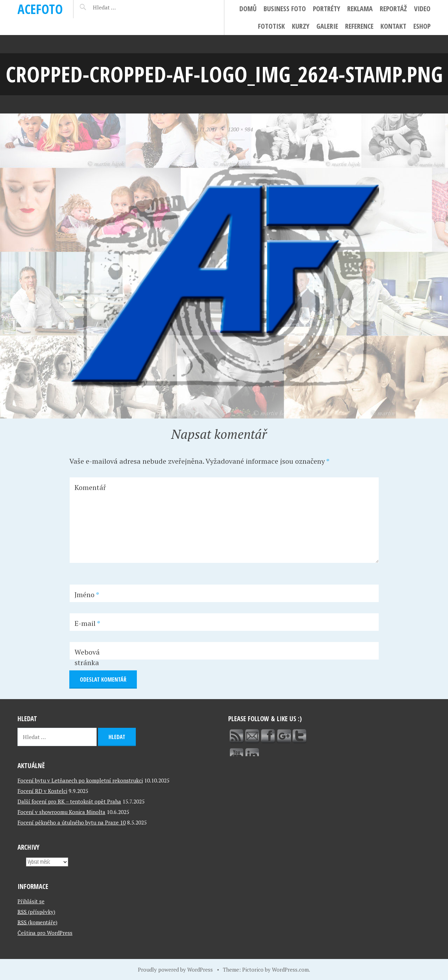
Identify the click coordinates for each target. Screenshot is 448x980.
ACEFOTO (40, 9)
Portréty (327, 9)
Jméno (87, 595)
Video (422, 9)
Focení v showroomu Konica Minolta (61, 812)
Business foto (285, 9)
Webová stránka (87, 657)
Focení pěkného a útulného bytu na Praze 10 (72, 822)
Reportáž (393, 9)
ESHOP (422, 26)
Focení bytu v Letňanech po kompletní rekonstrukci (80, 780)
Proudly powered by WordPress (175, 969)
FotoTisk (271, 26)
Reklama (360, 9)
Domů (248, 9)
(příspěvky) (36, 912)
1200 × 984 (240, 129)
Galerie (327, 26)
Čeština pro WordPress (45, 933)
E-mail (87, 623)
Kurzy (301, 26)
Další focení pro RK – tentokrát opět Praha (69, 801)
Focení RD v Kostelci (42, 791)
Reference (359, 26)
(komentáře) (37, 922)
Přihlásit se (31, 901)
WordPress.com (290, 969)
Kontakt (393, 26)
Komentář (90, 487)
